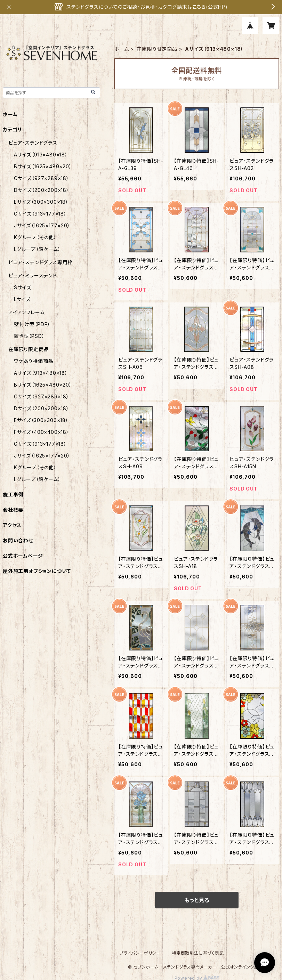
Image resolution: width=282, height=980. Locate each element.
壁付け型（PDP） (32, 324)
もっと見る (197, 900)
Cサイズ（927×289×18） (42, 178)
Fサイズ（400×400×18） (42, 432)
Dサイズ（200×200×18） (42, 190)
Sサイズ (23, 287)
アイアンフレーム (26, 312)
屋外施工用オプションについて (37, 571)
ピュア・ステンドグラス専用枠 (41, 262)
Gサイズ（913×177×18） (40, 214)
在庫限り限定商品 (157, 49)
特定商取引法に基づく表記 (198, 953)
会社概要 (13, 510)
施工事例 (13, 495)
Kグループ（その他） (35, 237)
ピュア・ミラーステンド (33, 276)
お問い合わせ (18, 540)
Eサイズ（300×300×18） (41, 202)
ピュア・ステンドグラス (33, 143)
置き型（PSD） (29, 336)
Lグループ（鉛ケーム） (37, 249)
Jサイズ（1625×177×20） (42, 225)
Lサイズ (22, 299)
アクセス (12, 525)
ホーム (121, 49)
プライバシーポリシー (140, 953)
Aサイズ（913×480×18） (41, 155)
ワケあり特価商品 (34, 361)
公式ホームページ (23, 556)
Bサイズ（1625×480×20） (43, 166)
